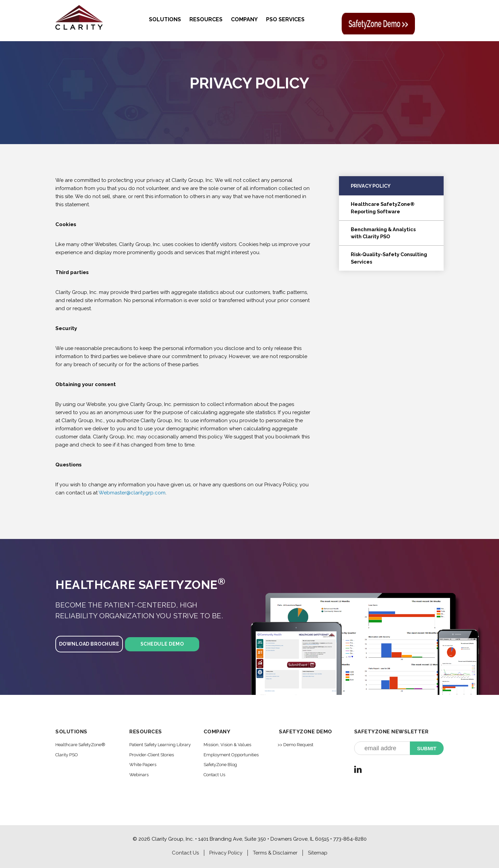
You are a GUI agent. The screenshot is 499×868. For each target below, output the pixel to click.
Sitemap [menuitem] (318, 853)
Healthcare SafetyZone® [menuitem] (80, 745)
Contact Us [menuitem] (214, 775)
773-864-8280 (350, 839)
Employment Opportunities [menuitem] (231, 755)
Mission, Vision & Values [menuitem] (227, 745)
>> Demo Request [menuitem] (295, 745)
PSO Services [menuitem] (285, 19)
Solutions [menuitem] (165, 19)
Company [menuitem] (244, 19)
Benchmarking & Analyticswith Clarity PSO (383, 233)
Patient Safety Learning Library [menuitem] (160, 745)
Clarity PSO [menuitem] (67, 755)
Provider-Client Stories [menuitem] (152, 755)
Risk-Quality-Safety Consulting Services (389, 258)
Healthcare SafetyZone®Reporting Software (383, 208)
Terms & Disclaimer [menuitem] (275, 853)
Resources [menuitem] (206, 19)
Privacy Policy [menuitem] (226, 853)
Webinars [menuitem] (139, 775)
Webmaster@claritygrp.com (132, 493)
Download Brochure (89, 644)
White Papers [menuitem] (143, 765)
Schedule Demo (162, 644)
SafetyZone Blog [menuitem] (220, 765)
